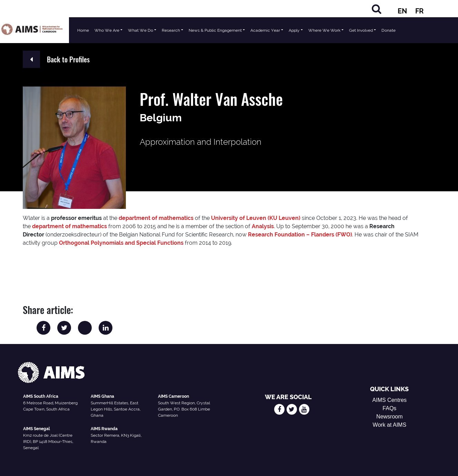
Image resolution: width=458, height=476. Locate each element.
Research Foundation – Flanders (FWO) (300, 235)
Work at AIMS (390, 425)
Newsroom (389, 417)
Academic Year (265, 30)
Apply (294, 30)
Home (83, 30)
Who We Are (107, 30)
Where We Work (324, 30)
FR (419, 11)
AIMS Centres (390, 400)
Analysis (263, 226)
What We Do (141, 30)
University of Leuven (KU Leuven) (256, 218)
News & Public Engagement (215, 30)
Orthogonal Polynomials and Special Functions (121, 243)
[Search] (377, 9)
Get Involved (361, 30)
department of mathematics (156, 218)
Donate (389, 30)
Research (171, 30)
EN (402, 11)
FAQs (389, 408)
